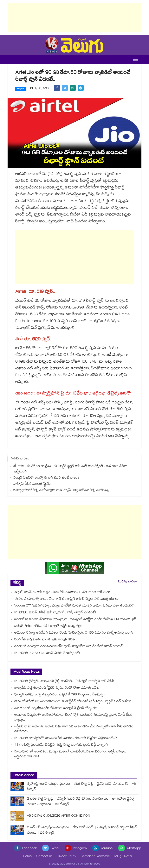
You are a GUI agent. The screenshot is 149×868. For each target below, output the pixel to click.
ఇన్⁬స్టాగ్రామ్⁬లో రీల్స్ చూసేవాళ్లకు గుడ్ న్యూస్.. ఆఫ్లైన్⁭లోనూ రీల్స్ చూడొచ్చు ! (62, 490)
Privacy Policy (66, 857)
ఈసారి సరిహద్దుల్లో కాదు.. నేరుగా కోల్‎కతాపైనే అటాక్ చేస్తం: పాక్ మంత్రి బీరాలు (67, 599)
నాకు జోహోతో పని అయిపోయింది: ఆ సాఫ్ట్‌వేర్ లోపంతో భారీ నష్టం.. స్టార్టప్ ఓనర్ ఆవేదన (73, 702)
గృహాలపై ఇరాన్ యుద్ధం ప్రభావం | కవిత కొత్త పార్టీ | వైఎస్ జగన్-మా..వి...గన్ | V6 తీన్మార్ (81, 787)
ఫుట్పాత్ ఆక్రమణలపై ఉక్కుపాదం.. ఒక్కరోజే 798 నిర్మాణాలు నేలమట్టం (60, 695)
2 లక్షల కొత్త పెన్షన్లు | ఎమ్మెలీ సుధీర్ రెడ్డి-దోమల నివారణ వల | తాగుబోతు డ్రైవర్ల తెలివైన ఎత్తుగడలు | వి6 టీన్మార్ (80, 802)
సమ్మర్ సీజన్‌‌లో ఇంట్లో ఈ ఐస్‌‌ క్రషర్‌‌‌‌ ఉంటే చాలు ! (46, 478)
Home (28, 857)
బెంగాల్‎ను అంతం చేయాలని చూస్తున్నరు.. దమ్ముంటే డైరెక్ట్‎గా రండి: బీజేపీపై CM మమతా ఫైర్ (75, 620)
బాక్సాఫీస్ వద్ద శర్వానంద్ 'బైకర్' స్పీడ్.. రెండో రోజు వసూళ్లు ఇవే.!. (57, 688)
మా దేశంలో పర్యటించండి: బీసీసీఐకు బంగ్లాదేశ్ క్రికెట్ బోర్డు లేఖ (56, 708)
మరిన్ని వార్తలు (128, 582)
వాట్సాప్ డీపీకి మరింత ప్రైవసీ (32, 484)
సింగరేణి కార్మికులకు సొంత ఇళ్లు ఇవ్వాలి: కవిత (45, 640)
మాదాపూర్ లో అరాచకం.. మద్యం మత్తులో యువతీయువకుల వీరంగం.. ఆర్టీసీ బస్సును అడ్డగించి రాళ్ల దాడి (70, 754)
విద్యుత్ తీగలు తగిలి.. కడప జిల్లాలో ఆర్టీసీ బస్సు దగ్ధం (48, 626)
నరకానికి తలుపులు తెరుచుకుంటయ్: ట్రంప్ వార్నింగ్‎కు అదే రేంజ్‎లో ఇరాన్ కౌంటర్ (69, 647)
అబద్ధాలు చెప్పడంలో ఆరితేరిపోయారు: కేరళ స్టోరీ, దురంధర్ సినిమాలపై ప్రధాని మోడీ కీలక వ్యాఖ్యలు (73, 718)
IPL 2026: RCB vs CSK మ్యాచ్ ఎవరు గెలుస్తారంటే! (47, 653)
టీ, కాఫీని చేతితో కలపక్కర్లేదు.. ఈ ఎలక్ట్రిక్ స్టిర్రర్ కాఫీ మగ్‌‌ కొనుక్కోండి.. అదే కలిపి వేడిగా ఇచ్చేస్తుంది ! (70, 469)
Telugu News (123, 857)
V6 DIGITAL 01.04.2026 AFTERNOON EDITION (58, 816)
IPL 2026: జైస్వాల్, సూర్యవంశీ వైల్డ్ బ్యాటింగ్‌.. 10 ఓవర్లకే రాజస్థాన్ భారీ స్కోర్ (65, 681)
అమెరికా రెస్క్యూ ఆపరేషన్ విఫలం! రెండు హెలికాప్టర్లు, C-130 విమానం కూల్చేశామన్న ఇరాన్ (74, 633)
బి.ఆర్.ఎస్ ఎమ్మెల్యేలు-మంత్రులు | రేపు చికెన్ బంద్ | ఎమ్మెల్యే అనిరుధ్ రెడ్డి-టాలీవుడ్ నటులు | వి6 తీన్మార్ (82, 830)
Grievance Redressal (95, 857)
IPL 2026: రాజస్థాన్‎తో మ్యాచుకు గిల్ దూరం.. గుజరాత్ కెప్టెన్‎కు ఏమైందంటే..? (66, 738)
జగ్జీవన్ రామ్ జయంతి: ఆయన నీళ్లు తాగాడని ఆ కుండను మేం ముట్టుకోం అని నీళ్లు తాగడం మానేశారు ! (74, 729)
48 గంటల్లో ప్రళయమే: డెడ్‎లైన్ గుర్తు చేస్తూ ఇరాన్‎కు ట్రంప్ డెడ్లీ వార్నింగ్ (61, 745)
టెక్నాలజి (21, 89)
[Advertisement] (74, 17)
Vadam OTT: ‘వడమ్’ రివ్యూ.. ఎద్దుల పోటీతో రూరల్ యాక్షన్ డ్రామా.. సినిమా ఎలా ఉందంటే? (74, 606)
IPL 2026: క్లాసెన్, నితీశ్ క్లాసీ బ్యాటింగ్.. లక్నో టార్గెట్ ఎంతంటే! (55, 613)
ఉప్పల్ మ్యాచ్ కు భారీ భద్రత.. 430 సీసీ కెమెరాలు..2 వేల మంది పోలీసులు (62, 592)
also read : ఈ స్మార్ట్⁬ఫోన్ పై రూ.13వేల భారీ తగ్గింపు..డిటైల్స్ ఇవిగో (73, 394)
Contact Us (44, 857)
